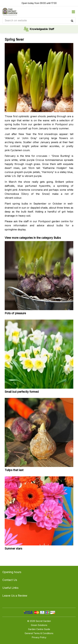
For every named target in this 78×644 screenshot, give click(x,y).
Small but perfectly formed (22, 392)
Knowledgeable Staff (42, 29)
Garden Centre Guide (39, 629)
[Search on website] (39, 20)
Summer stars (13, 548)
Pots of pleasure (15, 313)
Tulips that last (14, 470)
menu (73, 12)
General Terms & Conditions (39, 633)
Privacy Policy (39, 637)
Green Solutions (39, 625)
